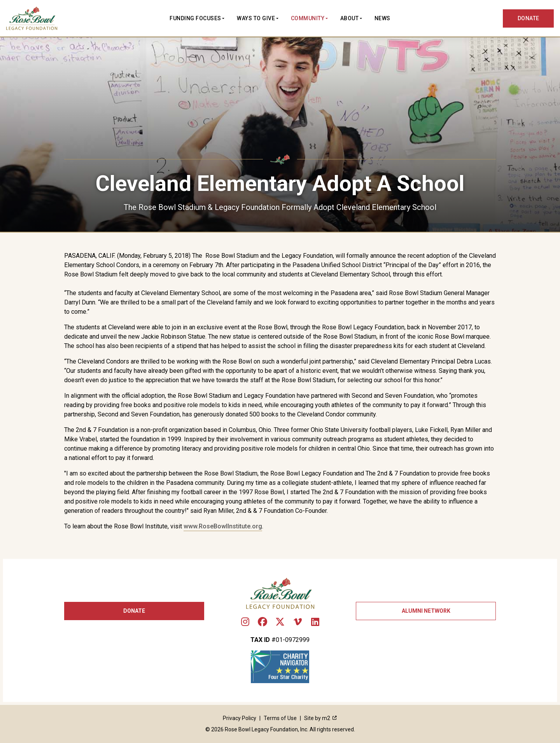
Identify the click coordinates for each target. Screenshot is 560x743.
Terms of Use (280, 718)
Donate (134, 611)
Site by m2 (320, 718)
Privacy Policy (240, 718)
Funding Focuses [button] (195, 18)
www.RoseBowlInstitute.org (223, 526)
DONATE (529, 18)
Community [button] (308, 18)
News (382, 18)
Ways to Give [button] (256, 18)
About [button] (350, 18)
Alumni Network (426, 611)
